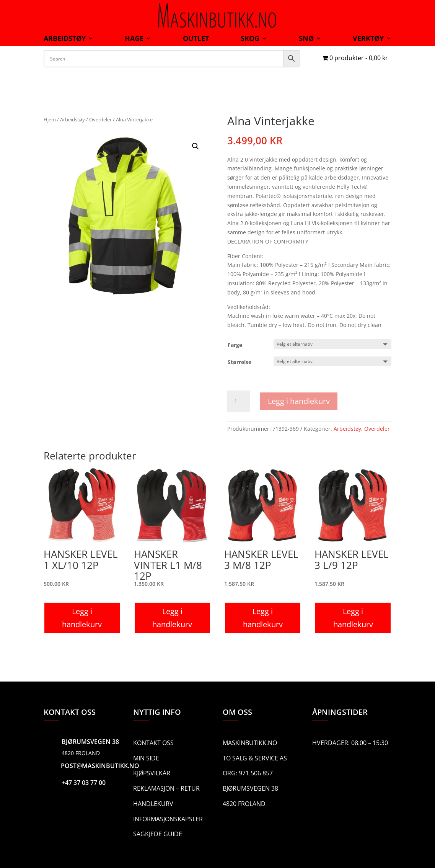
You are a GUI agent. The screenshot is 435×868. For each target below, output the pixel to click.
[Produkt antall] (239, 401)
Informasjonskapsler (168, 819)
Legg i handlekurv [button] (82, 618)
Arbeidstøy (65, 39)
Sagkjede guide (158, 834)
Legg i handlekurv (299, 401)
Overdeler (100, 119)
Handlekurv (153, 804)
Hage (134, 39)
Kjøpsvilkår (152, 773)
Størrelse (239, 362)
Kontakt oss (153, 743)
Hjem (50, 119)
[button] (196, 146)
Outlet (196, 39)
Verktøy (368, 39)
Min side (146, 758)
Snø (306, 39)
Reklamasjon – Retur (166, 788)
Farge (235, 345)
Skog (250, 39)
